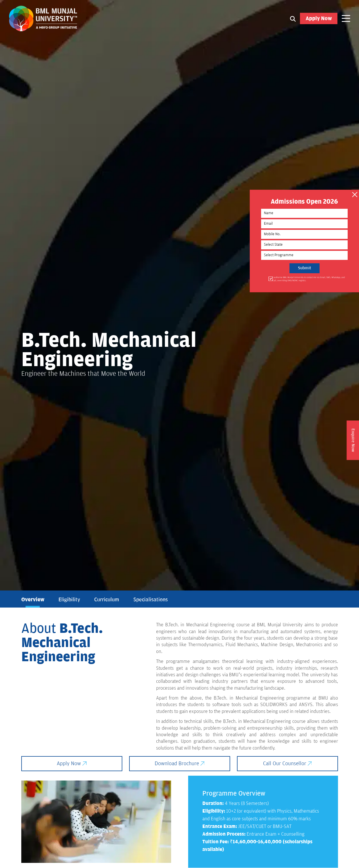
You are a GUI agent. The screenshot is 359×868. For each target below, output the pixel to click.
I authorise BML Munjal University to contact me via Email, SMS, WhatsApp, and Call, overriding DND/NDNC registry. (316, 280)
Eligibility (69, 600)
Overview (33, 600)
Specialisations (151, 600)
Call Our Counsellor (287, 764)
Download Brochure (180, 764)
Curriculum (107, 600)
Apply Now (319, 19)
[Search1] (293, 19)
